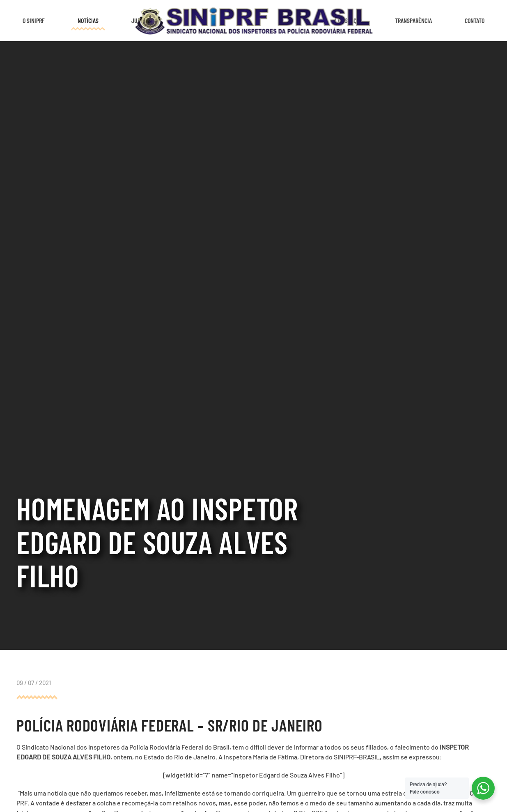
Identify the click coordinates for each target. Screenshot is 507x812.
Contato (475, 20)
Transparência (413, 20)
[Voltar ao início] (253, 21)
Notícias (88, 20)
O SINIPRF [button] (34, 20)
